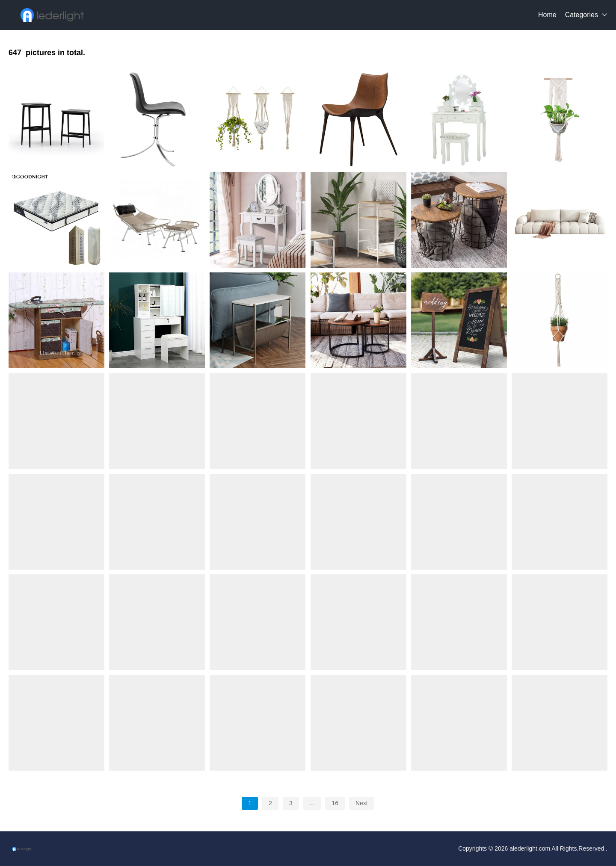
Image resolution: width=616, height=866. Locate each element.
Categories (582, 15)
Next (362, 803)
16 (335, 803)
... (312, 803)
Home (547, 15)
